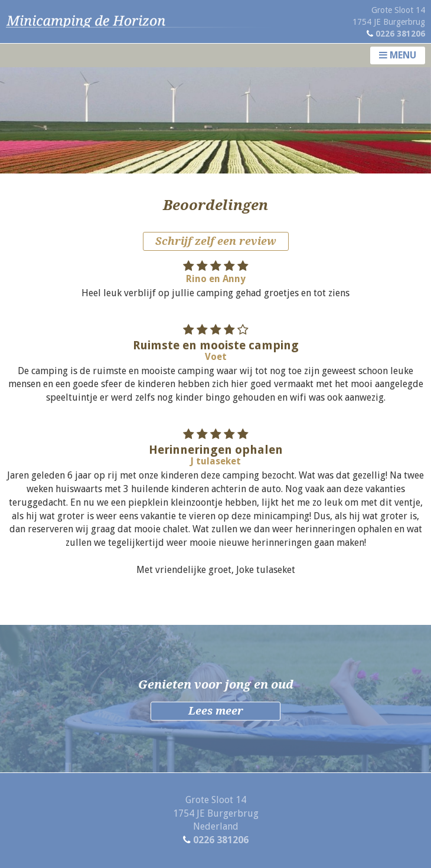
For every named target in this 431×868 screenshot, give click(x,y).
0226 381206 (400, 34)
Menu (398, 55)
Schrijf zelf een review (216, 241)
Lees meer (216, 711)
